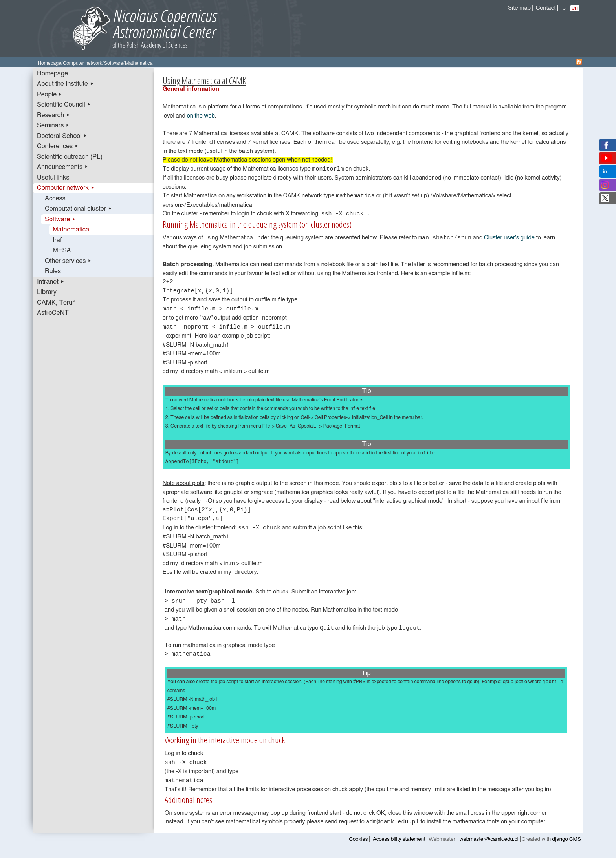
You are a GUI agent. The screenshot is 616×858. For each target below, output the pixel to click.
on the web (201, 116)
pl (565, 8)
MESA (62, 250)
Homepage (49, 63)
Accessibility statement (399, 846)
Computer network (82, 63)
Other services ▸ (68, 261)
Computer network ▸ (66, 188)
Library (47, 292)
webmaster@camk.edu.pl (489, 846)
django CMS (567, 846)
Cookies (359, 846)
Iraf (57, 240)
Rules (53, 271)
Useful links (53, 178)
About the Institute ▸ (65, 84)
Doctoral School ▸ (62, 136)
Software (114, 63)
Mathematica (71, 230)
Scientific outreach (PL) (70, 157)
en (575, 8)
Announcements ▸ (63, 167)
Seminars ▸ (53, 125)
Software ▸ (60, 219)
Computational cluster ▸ (78, 209)
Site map (519, 8)
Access (55, 198)
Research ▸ (53, 115)
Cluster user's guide (509, 240)
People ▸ (50, 94)
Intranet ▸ (51, 282)
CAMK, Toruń (56, 303)
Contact (546, 8)
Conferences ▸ (58, 146)
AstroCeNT (53, 313)
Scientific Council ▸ (64, 105)
